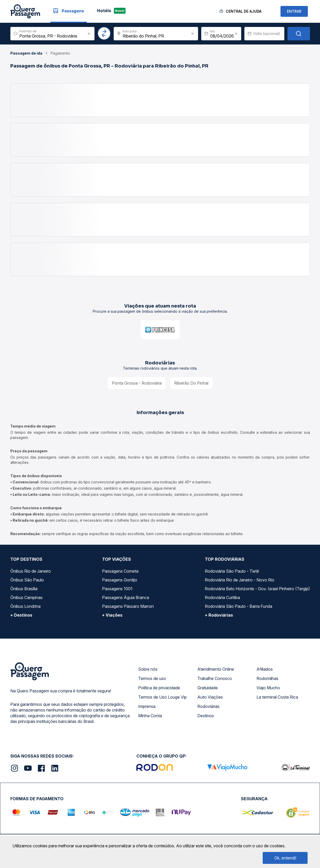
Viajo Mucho (268, 688)
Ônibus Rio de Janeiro (31, 571)
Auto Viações (210, 697)
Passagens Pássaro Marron (128, 606)
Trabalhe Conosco (215, 678)
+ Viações (112, 615)
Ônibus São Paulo (27, 580)
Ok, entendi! (285, 858)
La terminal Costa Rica (277, 697)
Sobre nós (148, 669)
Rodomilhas (267, 678)
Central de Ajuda (244, 11)
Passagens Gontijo (120, 580)
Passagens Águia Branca (126, 597)
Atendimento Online (216, 669)
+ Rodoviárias (219, 615)
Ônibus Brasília (24, 589)
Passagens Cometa (120, 571)
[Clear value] (236, 34)
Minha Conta (150, 716)
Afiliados (265, 669)
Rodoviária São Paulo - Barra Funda (239, 606)
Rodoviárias (208, 706)
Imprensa (147, 706)
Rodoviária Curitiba (222, 597)
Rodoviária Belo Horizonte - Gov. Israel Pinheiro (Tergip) (257, 589)
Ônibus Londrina (25, 606)
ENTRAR (294, 11)
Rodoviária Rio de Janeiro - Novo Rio (240, 580)
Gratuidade (208, 688)
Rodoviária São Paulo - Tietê (232, 571)
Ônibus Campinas (26, 597)
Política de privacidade (159, 688)
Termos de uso (152, 678)
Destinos (206, 716)
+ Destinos (21, 615)
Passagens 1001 (117, 589)
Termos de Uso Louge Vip (162, 697)
